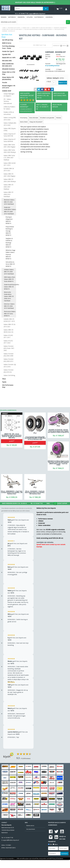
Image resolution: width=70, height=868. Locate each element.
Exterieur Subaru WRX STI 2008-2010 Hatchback (9, 306)
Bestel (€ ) (63, 83)
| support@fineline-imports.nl (37, 14)
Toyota (4, 382)
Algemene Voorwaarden (7, 859)
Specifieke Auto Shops (8, 22)
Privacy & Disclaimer (57, 859)
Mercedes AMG (7, 61)
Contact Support (60, 504)
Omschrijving (24, 118)
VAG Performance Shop (8, 386)
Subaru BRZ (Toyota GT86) (10, 130)
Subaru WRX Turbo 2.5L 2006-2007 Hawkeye (9, 158)
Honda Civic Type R (8, 51)
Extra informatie (34, 118)
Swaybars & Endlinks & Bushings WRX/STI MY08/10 (9, 243)
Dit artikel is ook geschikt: (47, 118)
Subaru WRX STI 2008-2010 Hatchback (8, 194)
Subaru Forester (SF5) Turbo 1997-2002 (9, 348)
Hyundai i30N (6, 54)
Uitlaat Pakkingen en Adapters (9, 95)
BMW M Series (7, 43)
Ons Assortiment (31, 829)
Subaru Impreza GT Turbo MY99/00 (10, 140)
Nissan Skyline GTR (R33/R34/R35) (8, 78)
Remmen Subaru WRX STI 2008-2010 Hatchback (9, 202)
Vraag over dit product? (36, 122)
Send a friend (24, 122)
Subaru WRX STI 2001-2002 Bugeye (9, 175)
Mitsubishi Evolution (8, 69)
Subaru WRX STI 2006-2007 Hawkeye (8, 187)
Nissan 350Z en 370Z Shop (9, 73)
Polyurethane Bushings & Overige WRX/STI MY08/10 (10, 231)
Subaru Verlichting (9, 375)
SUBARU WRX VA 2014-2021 (9, 170)
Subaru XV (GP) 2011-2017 (8, 336)
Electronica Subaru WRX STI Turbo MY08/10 (10, 314)
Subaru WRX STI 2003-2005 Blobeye (10, 180)
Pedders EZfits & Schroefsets (9, 113)
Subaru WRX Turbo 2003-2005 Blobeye (10, 151)
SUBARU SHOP (7, 91)
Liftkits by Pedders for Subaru (9, 108)
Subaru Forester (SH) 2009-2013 (9, 360)
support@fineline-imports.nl (11, 840)
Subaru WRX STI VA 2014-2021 (9, 325)
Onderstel (21, 17)
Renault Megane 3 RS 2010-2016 (9, 87)
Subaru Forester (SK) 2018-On (9, 371)
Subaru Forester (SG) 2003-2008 (9, 355)
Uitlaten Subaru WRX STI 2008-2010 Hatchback (9, 272)
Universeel (49, 17)
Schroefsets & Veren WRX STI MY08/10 (10, 264)
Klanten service (30, 826)
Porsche (5, 82)
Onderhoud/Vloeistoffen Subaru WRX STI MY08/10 (10, 287)
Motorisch (12, 17)
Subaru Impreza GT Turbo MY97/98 (10, 135)
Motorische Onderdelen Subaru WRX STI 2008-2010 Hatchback (9, 296)
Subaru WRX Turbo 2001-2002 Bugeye (9, 146)
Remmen (4, 17)
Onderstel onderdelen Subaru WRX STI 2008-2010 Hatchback (10, 211)
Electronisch (39, 17)
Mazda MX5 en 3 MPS (9, 58)
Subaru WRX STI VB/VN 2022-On (8, 331)
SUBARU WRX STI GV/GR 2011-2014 (9, 320)
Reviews (59, 118)
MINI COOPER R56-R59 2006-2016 (8, 65)
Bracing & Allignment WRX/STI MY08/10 (9, 220)
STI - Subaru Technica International (8, 101)
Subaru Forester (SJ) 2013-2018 (10, 366)
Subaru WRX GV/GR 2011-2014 (10, 164)
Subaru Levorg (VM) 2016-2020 (10, 119)
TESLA (4, 379)
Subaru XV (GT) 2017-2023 (8, 342)
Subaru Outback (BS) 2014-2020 (10, 124)
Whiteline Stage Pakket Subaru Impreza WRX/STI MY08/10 (11, 254)
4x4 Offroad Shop (8, 40)
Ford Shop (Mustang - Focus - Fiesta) (9, 47)
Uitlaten (30, 17)
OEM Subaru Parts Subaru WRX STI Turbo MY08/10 (10, 279)
